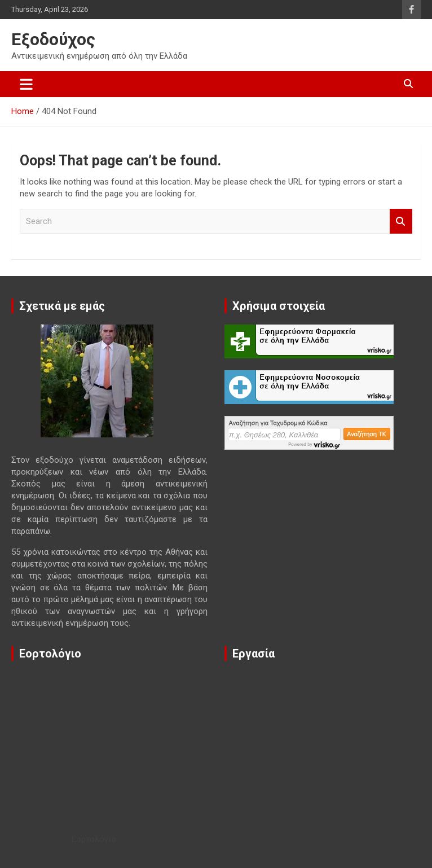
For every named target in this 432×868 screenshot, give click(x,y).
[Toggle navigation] (26, 84)
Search (401, 222)
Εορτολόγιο (94, 839)
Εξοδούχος (53, 39)
